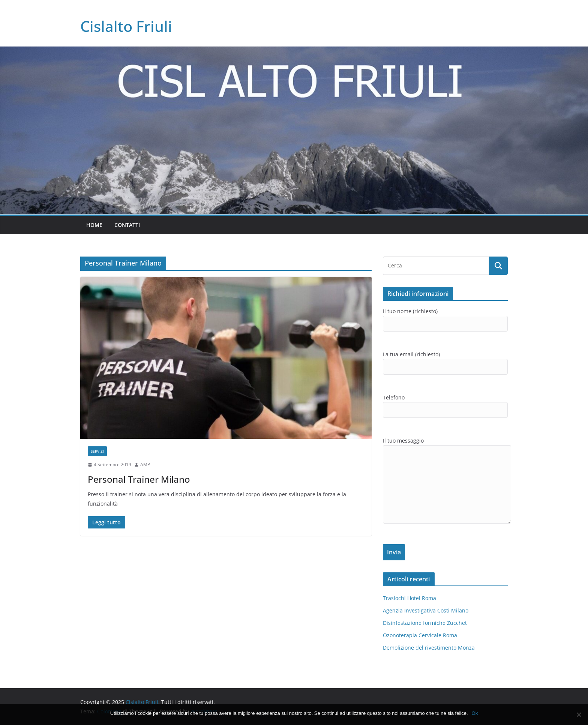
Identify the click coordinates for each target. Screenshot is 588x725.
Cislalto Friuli (126, 26)
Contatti (127, 225)
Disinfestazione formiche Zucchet (425, 623)
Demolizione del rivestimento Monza (429, 648)
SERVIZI (97, 451)
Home (94, 225)
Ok (475, 713)
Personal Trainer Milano (139, 479)
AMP (145, 465)
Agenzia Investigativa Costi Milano (426, 610)
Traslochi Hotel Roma (409, 598)
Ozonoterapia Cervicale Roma (420, 635)
